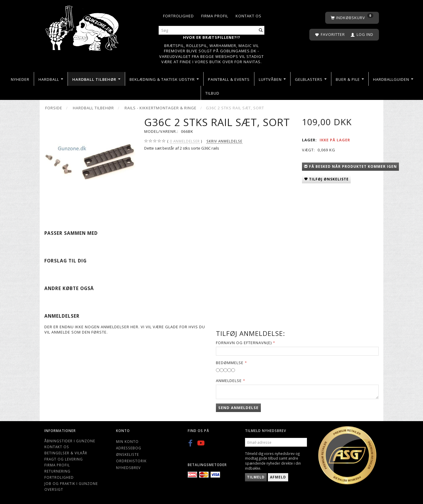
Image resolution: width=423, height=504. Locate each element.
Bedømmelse (230, 363)
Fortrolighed (178, 16)
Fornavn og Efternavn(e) (244, 343)
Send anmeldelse (238, 408)
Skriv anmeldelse (224, 141)
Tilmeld (256, 477)
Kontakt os (249, 16)
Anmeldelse (229, 381)
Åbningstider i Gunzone (70, 441)
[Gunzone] (83, 27)
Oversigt (54, 489)
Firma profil (215, 16)
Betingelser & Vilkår (66, 453)
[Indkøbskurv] (352, 18)
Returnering (57, 471)
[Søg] (261, 30)
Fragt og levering (64, 459)
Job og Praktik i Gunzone (71, 483)
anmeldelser (185, 141)
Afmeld (278, 477)
